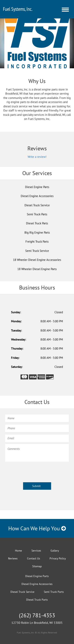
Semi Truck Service (37, 251)
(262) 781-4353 (37, 615)
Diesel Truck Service (37, 205)
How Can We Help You (37, 528)
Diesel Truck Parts (37, 223)
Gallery (55, 551)
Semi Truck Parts (37, 214)
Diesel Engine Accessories (37, 196)
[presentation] (35, 471)
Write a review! (37, 157)
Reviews (13, 558)
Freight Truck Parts (37, 242)
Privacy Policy (58, 558)
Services (36, 551)
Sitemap (37, 566)
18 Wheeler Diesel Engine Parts (37, 269)
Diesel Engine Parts (37, 187)
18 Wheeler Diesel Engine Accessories (37, 260)
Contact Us (34, 558)
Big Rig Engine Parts (37, 232)
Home (18, 551)
